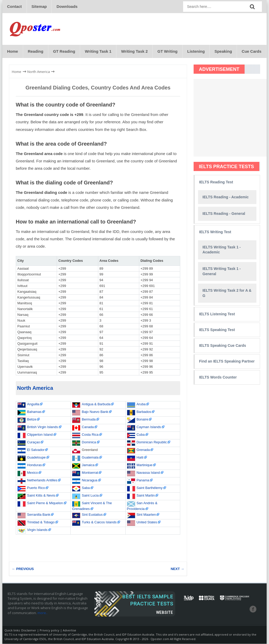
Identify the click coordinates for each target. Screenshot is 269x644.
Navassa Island (148, 473)
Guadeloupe (36, 458)
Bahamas (34, 412)
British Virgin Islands (43, 427)
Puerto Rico (36, 488)
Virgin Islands (37, 530)
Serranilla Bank (39, 515)
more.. (43, 613)
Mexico (32, 473)
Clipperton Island (40, 435)
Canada (88, 427)
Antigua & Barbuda (96, 404)
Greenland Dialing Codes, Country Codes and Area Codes (98, 88)
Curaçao (33, 442)
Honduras (34, 465)
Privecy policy (50, 630)
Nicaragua (89, 480)
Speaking (223, 52)
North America (35, 388)
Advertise (69, 630)
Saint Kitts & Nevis (41, 496)
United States (147, 522)
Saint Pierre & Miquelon (45, 503)
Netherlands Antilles (42, 480)
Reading (36, 52)
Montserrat (90, 473)
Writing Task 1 (98, 52)
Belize (32, 420)
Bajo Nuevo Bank (95, 412)
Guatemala (90, 458)
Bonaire (143, 420)
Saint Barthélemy (150, 488)
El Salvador (36, 450)
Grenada (143, 450)
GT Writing (167, 52)
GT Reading (64, 52)
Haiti (140, 458)
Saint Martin (146, 496)
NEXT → (177, 569)
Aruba (141, 404)
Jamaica (88, 465)
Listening (196, 52)
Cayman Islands (149, 427)
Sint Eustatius (92, 515)
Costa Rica (90, 435)
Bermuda (89, 420)
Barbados (144, 412)
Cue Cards (252, 52)
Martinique (145, 465)
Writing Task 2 (134, 52)
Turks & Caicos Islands (99, 522)
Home (13, 52)
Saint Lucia (90, 496)
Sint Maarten (146, 515)
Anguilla (33, 404)
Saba (86, 488)
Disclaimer (29, 630)
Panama (143, 480)
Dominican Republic (152, 442)
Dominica (89, 442)
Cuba (141, 435)
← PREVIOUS (23, 569)
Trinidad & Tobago (41, 522)
